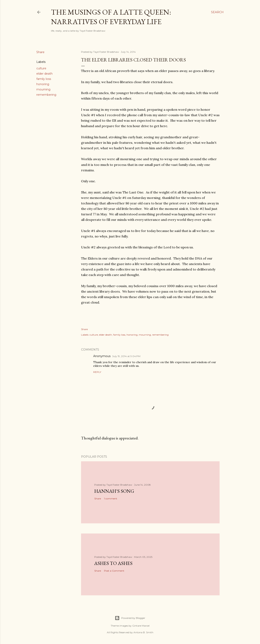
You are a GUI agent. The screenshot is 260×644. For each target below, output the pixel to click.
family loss (44, 79)
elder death (44, 74)
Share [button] (40, 52)
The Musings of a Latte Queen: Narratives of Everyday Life (111, 17)
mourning (43, 89)
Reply (97, 372)
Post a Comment (114, 571)
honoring (43, 84)
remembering (46, 95)
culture (41, 68)
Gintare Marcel (141, 626)
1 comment (111, 499)
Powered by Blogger (130, 618)
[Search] (217, 12)
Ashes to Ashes (113, 563)
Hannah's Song (114, 491)
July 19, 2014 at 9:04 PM (126, 356)
